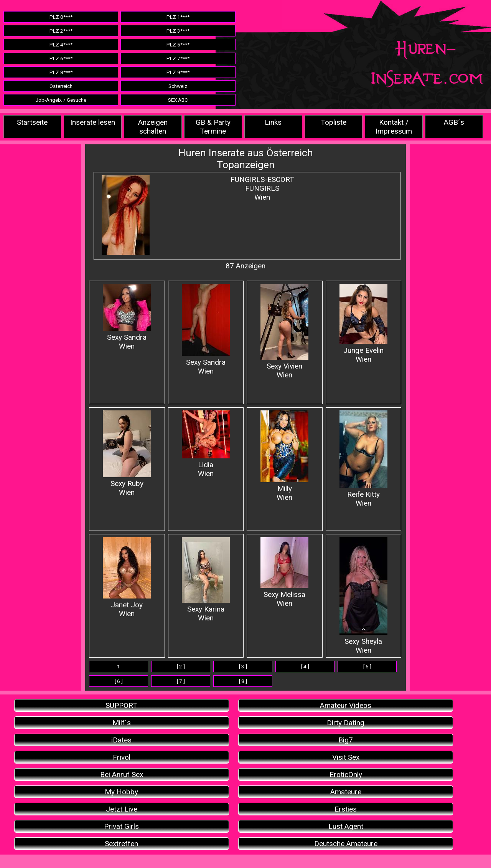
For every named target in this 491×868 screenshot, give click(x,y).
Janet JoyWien (127, 578)
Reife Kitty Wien (363, 459)
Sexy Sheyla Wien (363, 596)
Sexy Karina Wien (206, 580)
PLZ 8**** (61, 72)
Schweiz (178, 86)
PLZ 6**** (61, 58)
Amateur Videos (346, 705)
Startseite (32, 122)
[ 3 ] (243, 666)
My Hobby (121, 792)
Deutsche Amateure (346, 844)
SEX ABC (178, 100)
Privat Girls (121, 826)
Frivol (122, 757)
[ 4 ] (305, 666)
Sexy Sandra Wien (127, 317)
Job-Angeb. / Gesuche (61, 100)
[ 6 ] (119, 681)
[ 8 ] (243, 681)
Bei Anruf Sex (122, 775)
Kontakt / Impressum (394, 127)
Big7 (346, 740)
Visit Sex (346, 757)
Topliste (334, 122)
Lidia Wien (206, 444)
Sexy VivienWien (284, 331)
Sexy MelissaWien (284, 572)
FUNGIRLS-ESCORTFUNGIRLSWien (262, 188)
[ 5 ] (367, 666)
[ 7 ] (181, 681)
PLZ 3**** (178, 31)
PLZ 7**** (178, 58)
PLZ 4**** (61, 45)
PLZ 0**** (61, 17)
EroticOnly (346, 775)
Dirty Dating (346, 723)
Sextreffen (121, 844)
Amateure (346, 792)
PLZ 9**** (178, 72)
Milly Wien (284, 456)
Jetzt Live (122, 809)
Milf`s (122, 723)
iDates (121, 740)
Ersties (346, 809)
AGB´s (454, 122)
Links (273, 122)
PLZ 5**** (178, 45)
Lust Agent (346, 826)
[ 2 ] (181, 666)
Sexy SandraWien (206, 330)
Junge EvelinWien (363, 324)
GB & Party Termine (213, 127)
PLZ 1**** (178, 17)
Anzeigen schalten (153, 127)
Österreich (61, 86)
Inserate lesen (93, 122)
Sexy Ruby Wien (127, 454)
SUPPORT (121, 705)
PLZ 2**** (61, 31)
